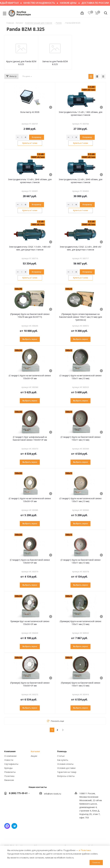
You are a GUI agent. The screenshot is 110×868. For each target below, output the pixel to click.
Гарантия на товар (67, 772)
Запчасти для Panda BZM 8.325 (55, 63)
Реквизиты (10, 772)
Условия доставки (66, 768)
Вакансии (9, 780)
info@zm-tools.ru (53, 794)
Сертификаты (11, 764)
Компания (10, 751)
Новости (9, 760)
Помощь (62, 751)
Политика (9, 776)
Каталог (35, 751)
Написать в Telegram (14, 826)
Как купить (63, 760)
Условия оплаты (65, 764)
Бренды (8, 768)
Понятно (96, 862)
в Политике (85, 850)
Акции (34, 756)
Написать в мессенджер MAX (7, 826)
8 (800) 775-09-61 (18, 793)
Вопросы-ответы (66, 776)
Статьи (61, 756)
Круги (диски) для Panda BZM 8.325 (21, 63)
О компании (10, 756)
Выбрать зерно (30, 339)
